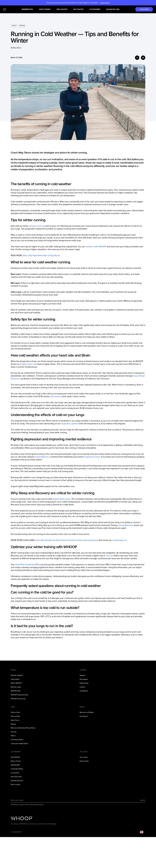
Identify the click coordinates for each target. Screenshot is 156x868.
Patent (13, 736)
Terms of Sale (15, 716)
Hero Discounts (16, 777)
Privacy (13, 724)
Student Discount (17, 781)
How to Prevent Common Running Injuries (80, 540)
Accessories (95, 9)
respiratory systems (69, 424)
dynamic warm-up (37, 226)
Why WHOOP (78, 9)
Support (82, 675)
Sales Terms (15, 720)
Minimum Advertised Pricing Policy (23, 728)
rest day (109, 556)
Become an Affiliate (87, 712)
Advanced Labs (113, 9)
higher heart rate (29, 364)
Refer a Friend (16, 761)
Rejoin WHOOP (16, 683)
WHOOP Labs (16, 691)
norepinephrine (42, 457)
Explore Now (105, 3)
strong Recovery (126, 525)
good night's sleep (62, 499)
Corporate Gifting (17, 769)
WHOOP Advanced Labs (19, 695)
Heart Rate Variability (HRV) (27, 564)
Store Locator (15, 784)
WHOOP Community (18, 699)
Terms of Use (15, 712)
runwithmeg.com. (119, 540)
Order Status (15, 679)
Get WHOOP (15, 757)
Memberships (27, 9)
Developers (84, 679)
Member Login (16, 687)
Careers (82, 687)
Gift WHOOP (15, 765)
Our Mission (84, 691)
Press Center (84, 761)
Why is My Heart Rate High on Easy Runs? (41, 255)
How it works (45, 9)
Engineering (84, 683)
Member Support (17, 675)
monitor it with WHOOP (96, 247)
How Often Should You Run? (48, 540)
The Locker (84, 757)
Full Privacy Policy (17, 740)
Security (14, 732)
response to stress (92, 457)
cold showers (56, 396)
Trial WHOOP (62, 9)
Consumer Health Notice (19, 743)
